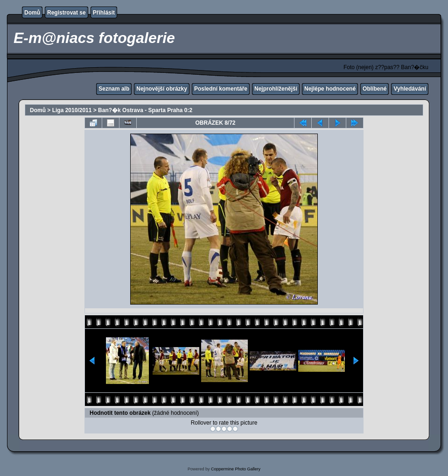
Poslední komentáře (221, 89)
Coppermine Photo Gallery (236, 469)
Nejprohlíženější (276, 89)
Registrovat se (66, 13)
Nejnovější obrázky (162, 89)
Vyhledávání (410, 89)
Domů (32, 13)
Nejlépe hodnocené (330, 89)
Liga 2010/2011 (72, 110)
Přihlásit (104, 13)
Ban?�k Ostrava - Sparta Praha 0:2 (145, 110)
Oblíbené (374, 89)
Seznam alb (114, 89)
